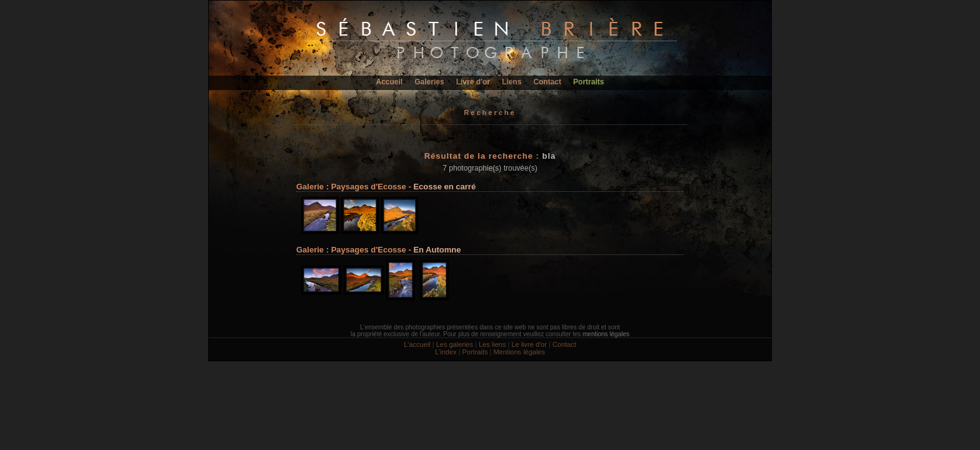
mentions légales (606, 334)
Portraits (588, 82)
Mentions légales (519, 352)
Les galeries (455, 344)
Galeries (429, 82)
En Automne (437, 250)
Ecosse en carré (444, 187)
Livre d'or (473, 82)
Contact (547, 82)
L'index (446, 352)
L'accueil (417, 344)
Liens (512, 82)
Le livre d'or (529, 344)
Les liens (492, 344)
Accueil (390, 82)
